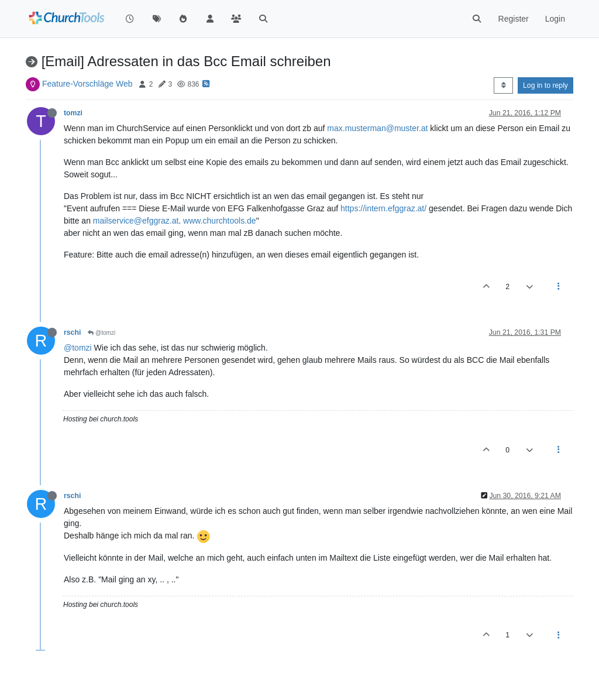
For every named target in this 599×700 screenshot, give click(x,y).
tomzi (73, 113)
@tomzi (101, 333)
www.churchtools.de (220, 221)
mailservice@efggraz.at (136, 221)
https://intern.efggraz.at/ (383, 208)
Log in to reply (545, 85)
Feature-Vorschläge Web (87, 84)
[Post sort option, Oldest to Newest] (503, 85)
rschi (72, 332)
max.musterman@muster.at (377, 128)
